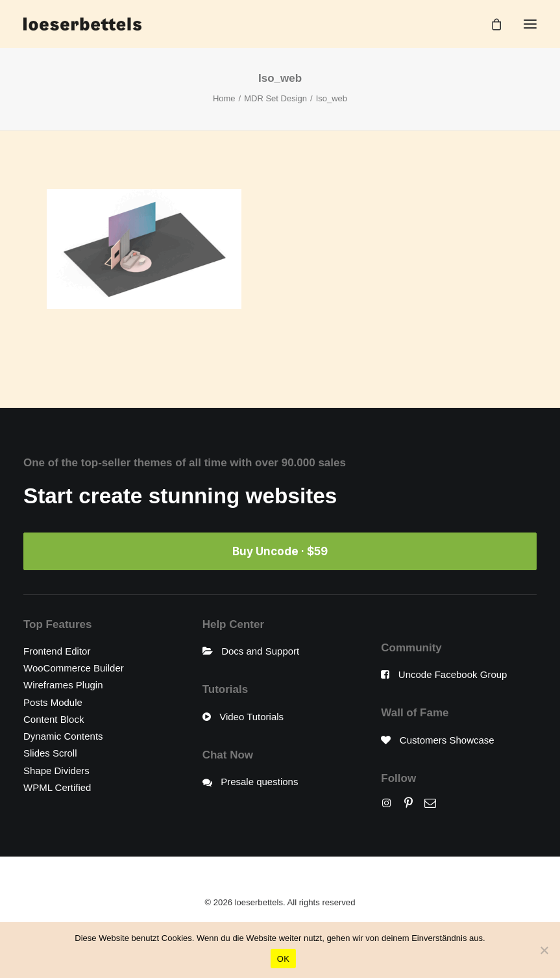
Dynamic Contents (63, 736)
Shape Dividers (56, 771)
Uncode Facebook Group (453, 674)
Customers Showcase (447, 740)
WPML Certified (57, 787)
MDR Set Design (275, 98)
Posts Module (53, 702)
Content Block (54, 719)
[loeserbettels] (82, 24)
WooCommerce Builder (74, 668)
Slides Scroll (50, 753)
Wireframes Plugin (63, 685)
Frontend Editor (57, 651)
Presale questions (259, 782)
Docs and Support (260, 651)
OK (283, 959)
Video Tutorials (251, 717)
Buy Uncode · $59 (280, 551)
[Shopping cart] (491, 24)
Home (224, 98)
